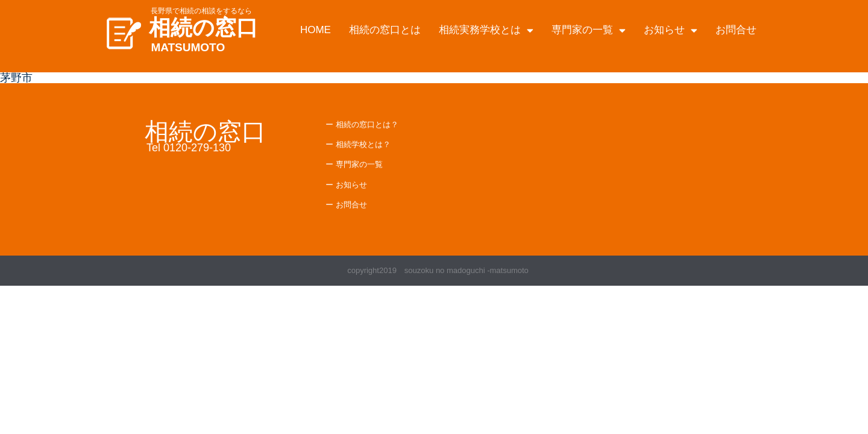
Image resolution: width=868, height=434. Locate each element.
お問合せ (736, 30)
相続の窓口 (203, 27)
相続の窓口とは (385, 30)
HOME (316, 30)
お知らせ (671, 30)
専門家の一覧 (589, 30)
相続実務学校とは (486, 30)
